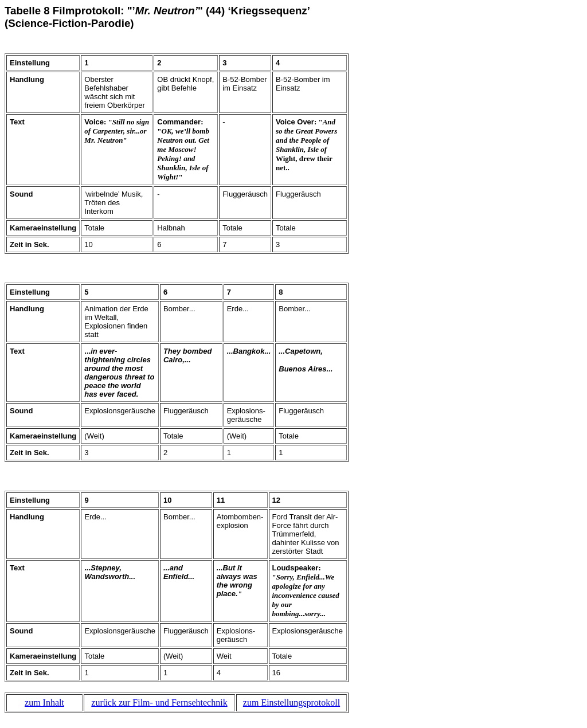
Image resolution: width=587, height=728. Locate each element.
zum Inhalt (44, 702)
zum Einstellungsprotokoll (291, 702)
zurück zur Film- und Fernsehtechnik (159, 702)
